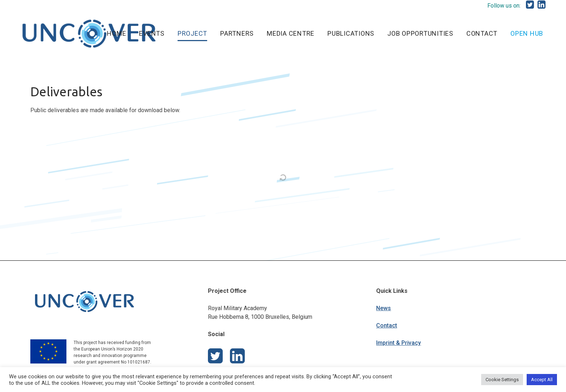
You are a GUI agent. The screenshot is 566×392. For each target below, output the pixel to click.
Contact (387, 325)
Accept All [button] (542, 380)
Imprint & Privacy (399, 343)
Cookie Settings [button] (502, 380)
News (384, 308)
